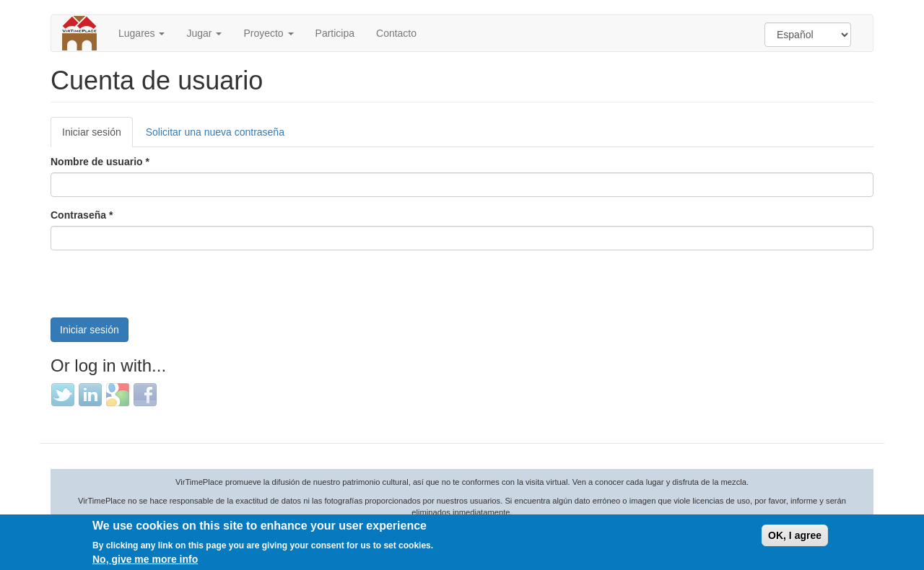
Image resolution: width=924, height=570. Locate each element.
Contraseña (82, 215)
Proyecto (268, 33)
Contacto (396, 33)
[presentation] (160, 289)
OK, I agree (795, 535)
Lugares (141, 33)
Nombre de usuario (100, 162)
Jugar (204, 33)
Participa (335, 33)
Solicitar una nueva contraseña (215, 132)
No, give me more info (145, 559)
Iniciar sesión (97, 136)
